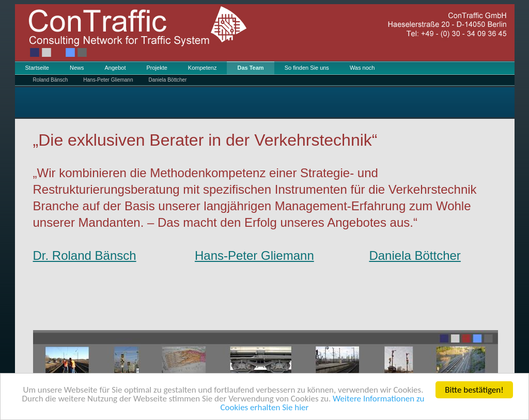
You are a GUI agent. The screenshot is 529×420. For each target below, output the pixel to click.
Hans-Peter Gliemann (108, 80)
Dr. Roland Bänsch (85, 255)
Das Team (250, 68)
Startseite (37, 68)
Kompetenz (203, 68)
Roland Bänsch (51, 80)
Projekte (157, 68)
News (77, 68)
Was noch (362, 68)
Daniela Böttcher (167, 80)
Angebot (115, 68)
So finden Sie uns (307, 68)
